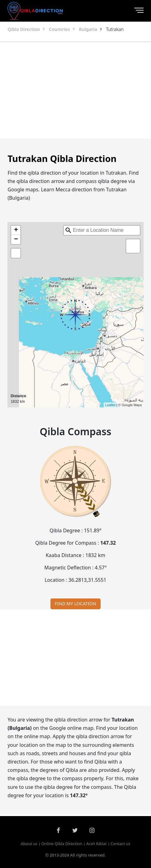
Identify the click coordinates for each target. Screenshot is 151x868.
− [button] (16, 240)
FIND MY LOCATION (75, 604)
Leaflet (110, 405)
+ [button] (16, 230)
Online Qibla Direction (62, 844)
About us (29, 844)
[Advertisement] (75, 90)
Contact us (120, 844)
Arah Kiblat (97, 844)
